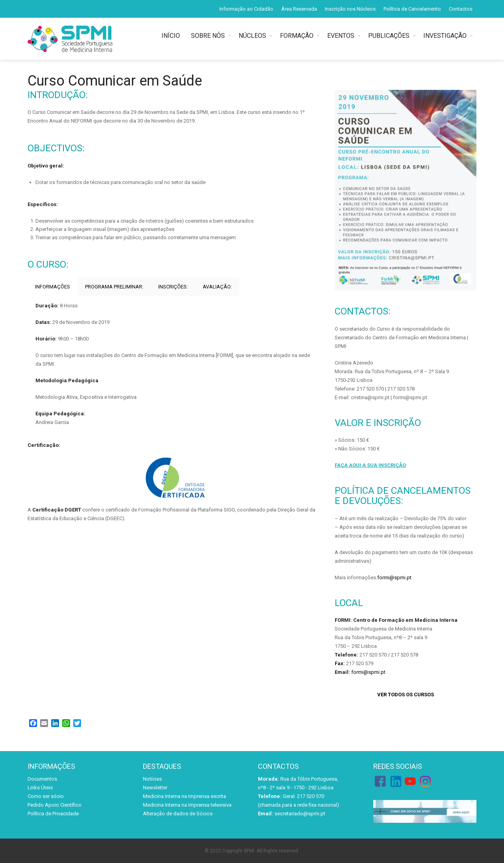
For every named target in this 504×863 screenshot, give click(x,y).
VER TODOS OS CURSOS (406, 695)
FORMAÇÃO (297, 36)
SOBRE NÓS (208, 36)
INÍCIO (172, 36)
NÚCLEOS (252, 36)
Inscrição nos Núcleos (350, 9)
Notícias (152, 779)
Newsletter (155, 788)
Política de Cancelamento (412, 9)
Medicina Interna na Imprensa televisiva (187, 805)
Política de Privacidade (53, 814)
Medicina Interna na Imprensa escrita (184, 796)
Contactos (461, 9)
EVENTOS (341, 36)
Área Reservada (299, 9)
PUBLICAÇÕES (389, 36)
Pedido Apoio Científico (55, 805)
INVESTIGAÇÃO (445, 36)
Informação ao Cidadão (246, 9)
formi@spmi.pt (394, 578)
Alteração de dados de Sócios (178, 814)
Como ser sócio (46, 796)
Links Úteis (40, 788)
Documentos (42, 779)
